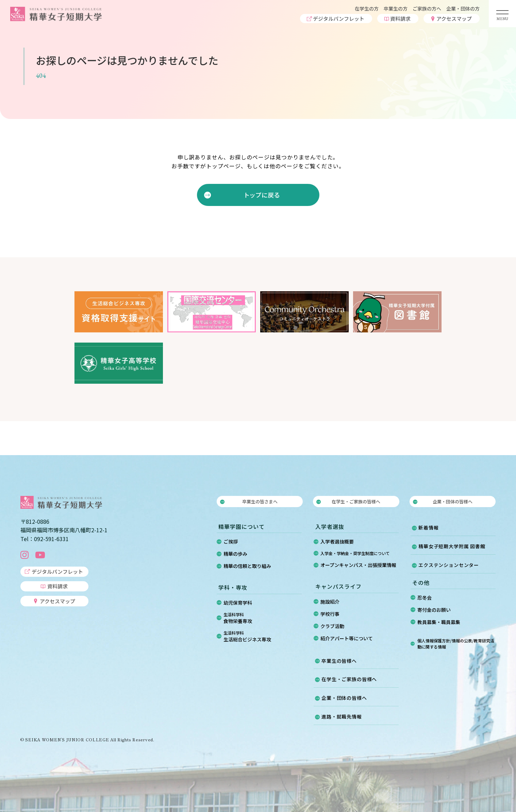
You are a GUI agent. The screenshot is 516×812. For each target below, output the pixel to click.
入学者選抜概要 (337, 541)
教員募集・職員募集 (439, 622)
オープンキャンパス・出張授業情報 (358, 565)
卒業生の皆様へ (339, 661)
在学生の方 (367, 8)
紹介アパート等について (347, 638)
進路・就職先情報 (342, 716)
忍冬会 (425, 598)
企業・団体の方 (463, 8)
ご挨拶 (231, 541)
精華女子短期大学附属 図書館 (452, 546)
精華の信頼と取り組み (247, 566)
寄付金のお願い (434, 610)
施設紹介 (330, 602)
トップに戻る (261, 195)
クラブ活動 (332, 626)
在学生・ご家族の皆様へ (356, 502)
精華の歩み (235, 554)
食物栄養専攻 (263, 618)
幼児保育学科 (238, 603)
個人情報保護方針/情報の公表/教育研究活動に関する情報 (456, 644)
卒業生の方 (396, 8)
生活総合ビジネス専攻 (263, 636)
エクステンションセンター (449, 565)
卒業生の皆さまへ (260, 502)
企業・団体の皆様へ (453, 502)
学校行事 (330, 614)
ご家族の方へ (427, 8)
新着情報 (428, 528)
